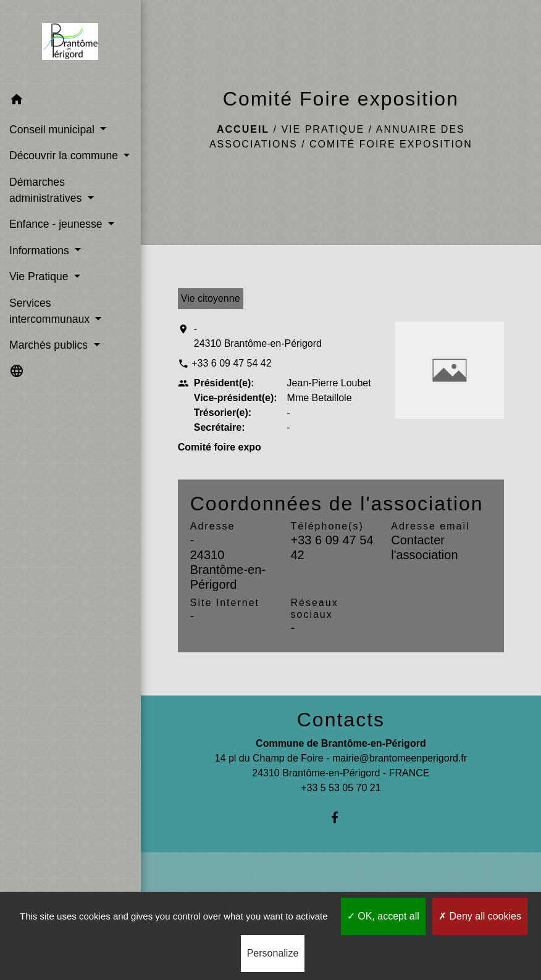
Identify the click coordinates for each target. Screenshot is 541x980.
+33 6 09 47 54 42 (231, 363)
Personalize (273, 953)
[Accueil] (70, 44)
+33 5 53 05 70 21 (341, 788)
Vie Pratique (323, 129)
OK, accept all (383, 916)
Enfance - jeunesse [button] (57, 224)
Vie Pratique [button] (40, 276)
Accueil (243, 129)
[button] (70, 102)
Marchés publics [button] (50, 345)
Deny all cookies (480, 916)
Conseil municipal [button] (53, 130)
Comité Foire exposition (391, 144)
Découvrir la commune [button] (65, 156)
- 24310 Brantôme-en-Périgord (258, 336)
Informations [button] (41, 251)
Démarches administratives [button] (47, 190)
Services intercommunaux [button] (51, 311)
